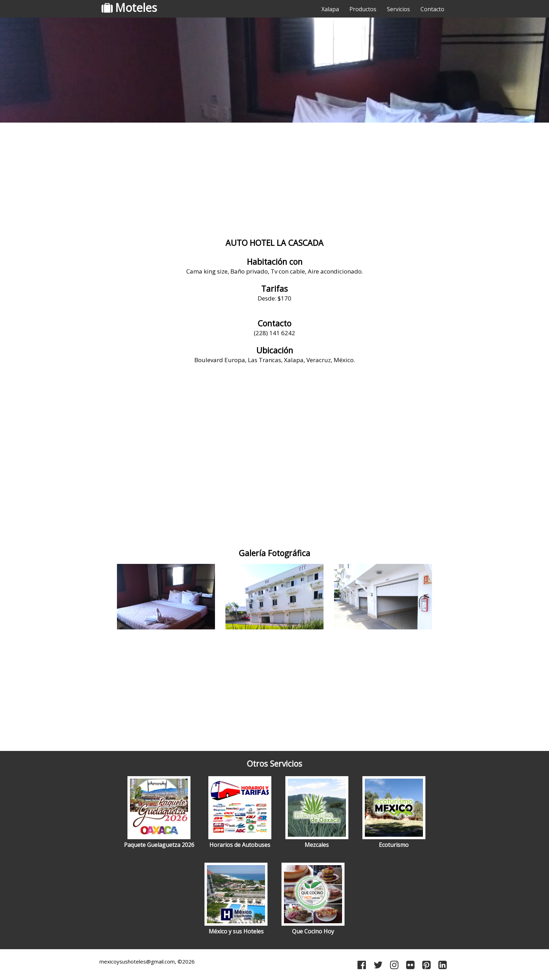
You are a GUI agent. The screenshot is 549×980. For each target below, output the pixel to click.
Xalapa (330, 9)
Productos (363, 9)
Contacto (432, 9)
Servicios (398, 9)
